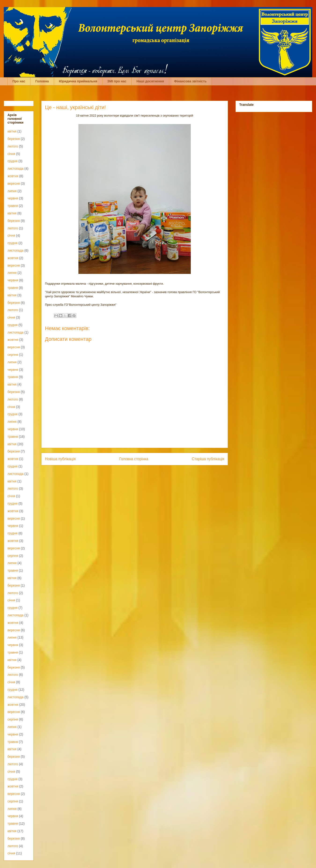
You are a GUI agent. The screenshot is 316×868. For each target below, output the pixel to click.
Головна (42, 81)
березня (14, 139)
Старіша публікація (208, 459)
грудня (13, 161)
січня (11, 154)
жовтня (13, 176)
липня (12, 191)
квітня (12, 131)
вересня (14, 184)
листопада (15, 169)
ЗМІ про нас (117, 81)
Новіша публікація (60, 459)
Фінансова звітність (190, 81)
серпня (13, 355)
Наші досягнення (150, 81)
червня (13, 198)
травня (13, 206)
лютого (13, 146)
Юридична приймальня (78, 81)
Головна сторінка (134, 459)
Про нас (19, 81)
